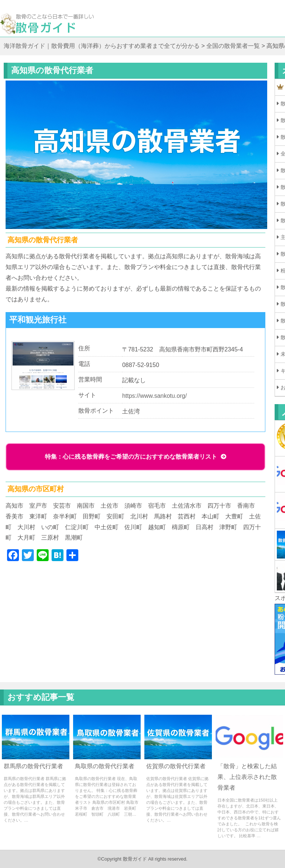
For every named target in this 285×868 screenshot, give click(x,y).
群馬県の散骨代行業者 (33, 766)
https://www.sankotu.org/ (154, 396)
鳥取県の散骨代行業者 (105, 766)
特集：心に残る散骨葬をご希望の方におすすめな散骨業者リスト (131, 457)
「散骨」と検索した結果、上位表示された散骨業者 (247, 777)
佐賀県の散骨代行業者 (176, 766)
